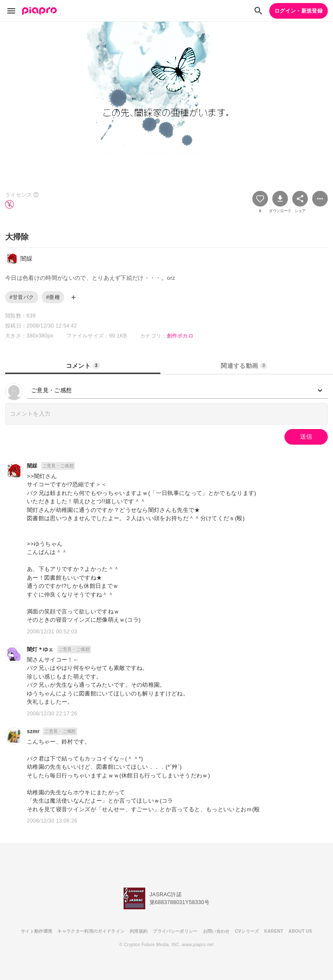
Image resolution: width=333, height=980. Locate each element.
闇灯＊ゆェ (40, 649)
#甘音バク (22, 297)
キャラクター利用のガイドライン (91, 931)
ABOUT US (300, 931)
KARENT (274, 931)
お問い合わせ (216, 931)
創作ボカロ (180, 336)
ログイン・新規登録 (299, 11)
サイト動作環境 (36, 931)
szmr (33, 731)
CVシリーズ (247, 931)
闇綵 (32, 466)
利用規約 (139, 931)
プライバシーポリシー (175, 931)
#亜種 (53, 297)
